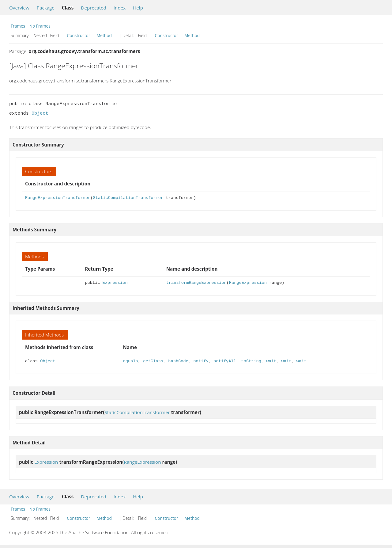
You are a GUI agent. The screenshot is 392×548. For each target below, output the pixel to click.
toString (251, 361)
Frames (18, 26)
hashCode (178, 361)
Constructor (79, 35)
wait (271, 361)
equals (131, 361)
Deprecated (94, 8)
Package (46, 8)
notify (201, 361)
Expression (115, 283)
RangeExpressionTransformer (58, 198)
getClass (153, 361)
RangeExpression (248, 283)
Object (40, 113)
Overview (19, 8)
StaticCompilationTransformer (128, 198)
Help (138, 8)
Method (104, 35)
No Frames (40, 26)
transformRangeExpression (196, 283)
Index (120, 8)
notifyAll (225, 361)
